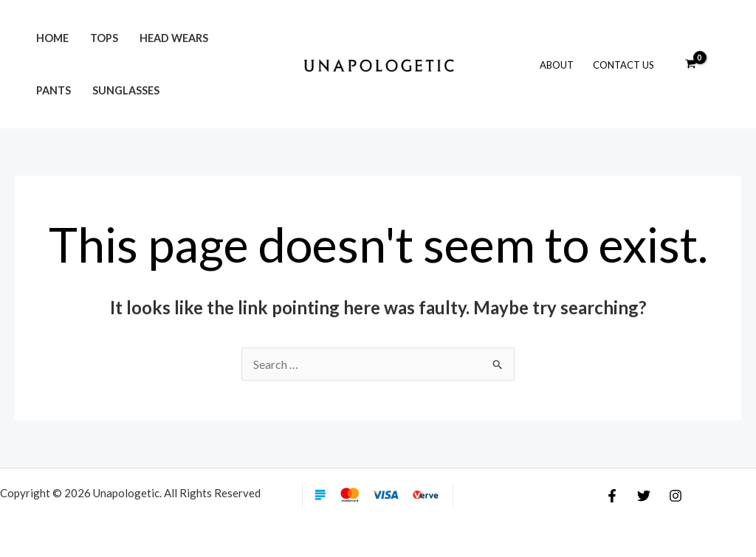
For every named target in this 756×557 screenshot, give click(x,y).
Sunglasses (126, 90)
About (557, 65)
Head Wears (174, 38)
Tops (104, 38)
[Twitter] (644, 496)
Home (52, 38)
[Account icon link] (724, 64)
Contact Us (623, 65)
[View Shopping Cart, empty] (690, 64)
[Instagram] (676, 496)
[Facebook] (612, 496)
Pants (54, 90)
